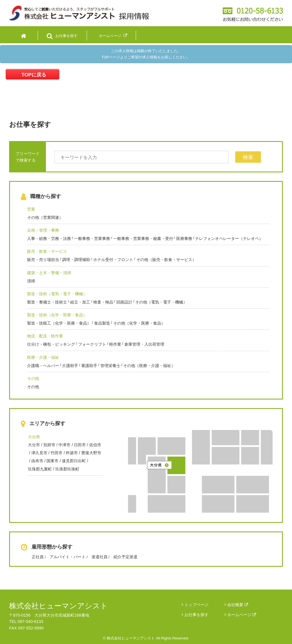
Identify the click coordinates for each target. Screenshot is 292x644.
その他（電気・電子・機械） (161, 302)
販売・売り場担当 (43, 260)
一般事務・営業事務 (92, 239)
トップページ (196, 605)
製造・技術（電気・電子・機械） (57, 294)
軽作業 (115, 344)
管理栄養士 (110, 366)
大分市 (34, 445)
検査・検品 (103, 302)
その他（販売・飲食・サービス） (166, 260)
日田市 (80, 445)
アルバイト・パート (68, 557)
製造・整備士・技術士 (47, 302)
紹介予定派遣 (125, 557)
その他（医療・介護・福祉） (149, 366)
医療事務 (184, 239)
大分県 (34, 437)
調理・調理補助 (76, 260)
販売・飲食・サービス (47, 251)
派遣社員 (100, 557)
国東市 (52, 461)
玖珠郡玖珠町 (67, 469)
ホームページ (242, 615)
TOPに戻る (34, 75)
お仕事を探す (196, 615)
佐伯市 (95, 445)
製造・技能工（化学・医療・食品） (59, 323)
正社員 (38, 557)
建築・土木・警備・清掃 (49, 273)
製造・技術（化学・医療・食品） (57, 315)
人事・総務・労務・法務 (49, 239)
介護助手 (70, 366)
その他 (33, 378)
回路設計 (124, 302)
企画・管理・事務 (43, 230)
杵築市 (72, 453)
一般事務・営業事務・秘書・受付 (143, 239)
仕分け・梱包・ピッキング (51, 344)
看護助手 (89, 366)
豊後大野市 (91, 453)
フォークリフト (92, 344)
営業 (31, 209)
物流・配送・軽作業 (45, 336)
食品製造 (102, 323)
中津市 (64, 445)
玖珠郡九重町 (40, 469)
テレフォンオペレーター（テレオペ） (229, 239)
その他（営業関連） (45, 217)
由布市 (37, 461)
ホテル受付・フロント (113, 260)
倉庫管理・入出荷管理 (144, 344)
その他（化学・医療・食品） (139, 323)
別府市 (49, 445)
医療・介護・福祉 (43, 357)
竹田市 (56, 453)
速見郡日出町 (74, 461)
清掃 (31, 281)
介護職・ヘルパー (43, 366)
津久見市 (39, 453)
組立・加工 (80, 302)
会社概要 (238, 605)
